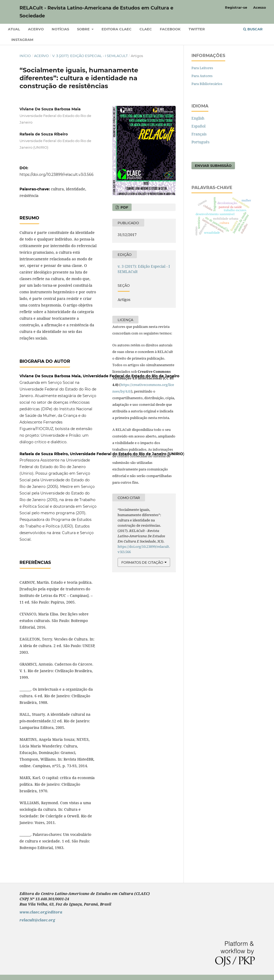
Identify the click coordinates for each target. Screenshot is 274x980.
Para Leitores (202, 68)
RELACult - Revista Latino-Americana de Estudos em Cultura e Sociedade (96, 12)
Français (199, 134)
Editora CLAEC (117, 29)
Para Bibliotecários (207, 84)
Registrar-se (236, 7)
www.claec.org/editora (41, 912)
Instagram (22, 40)
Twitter (197, 29)
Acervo (36, 29)
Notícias (60, 29)
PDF (124, 207)
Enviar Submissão (213, 166)
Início (25, 56)
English (198, 118)
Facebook (170, 29)
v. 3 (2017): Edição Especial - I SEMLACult (90, 56)
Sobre (84, 29)
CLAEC (146, 29)
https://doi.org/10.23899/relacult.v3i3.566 (57, 175)
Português (200, 142)
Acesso (260, 7)
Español (198, 126)
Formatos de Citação (142, 562)
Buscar (253, 29)
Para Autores (202, 76)
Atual (14, 29)
